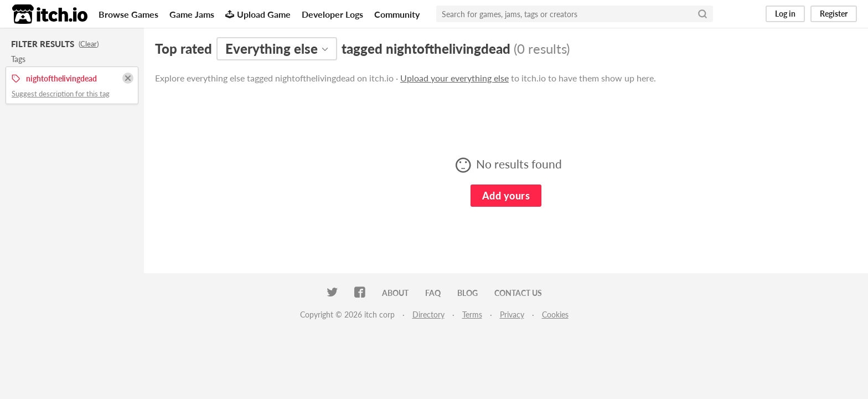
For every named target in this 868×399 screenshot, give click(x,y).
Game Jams (192, 14)
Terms (472, 314)
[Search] (702, 14)
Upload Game (258, 14)
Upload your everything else (454, 78)
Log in (785, 14)
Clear (89, 44)
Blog (467, 293)
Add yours (506, 196)
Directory (428, 314)
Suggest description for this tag (61, 94)
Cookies (555, 314)
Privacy (512, 314)
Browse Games (128, 14)
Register (834, 14)
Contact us (518, 293)
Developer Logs (332, 14)
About (395, 293)
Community (397, 14)
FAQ (433, 293)
